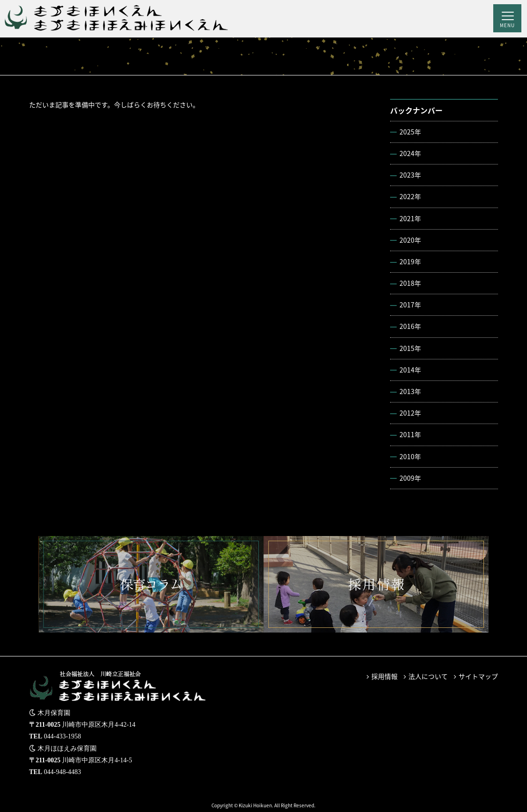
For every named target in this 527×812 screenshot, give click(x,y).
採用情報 (384, 676)
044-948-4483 (63, 772)
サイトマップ (478, 676)
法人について (428, 676)
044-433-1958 (63, 736)
